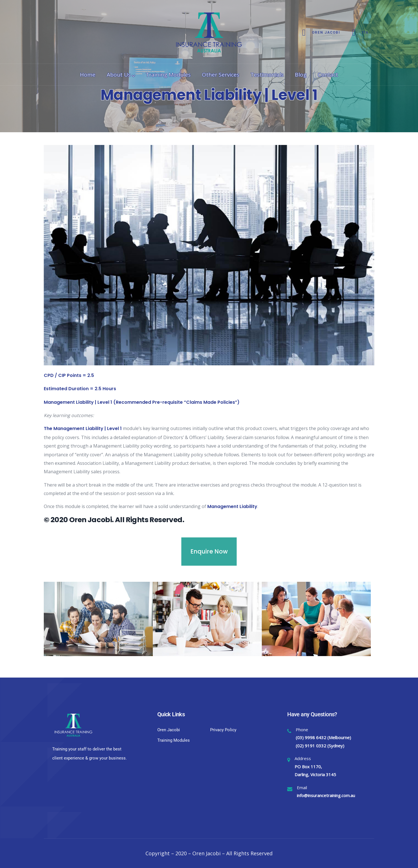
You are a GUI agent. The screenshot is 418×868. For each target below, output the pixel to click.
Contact (328, 75)
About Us (121, 75)
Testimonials (267, 75)
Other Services (221, 75)
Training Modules (168, 75)
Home (88, 75)
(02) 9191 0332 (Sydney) (320, 746)
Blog (301, 75)
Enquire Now (209, 551)
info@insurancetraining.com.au (326, 795)
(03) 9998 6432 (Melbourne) (323, 737)
